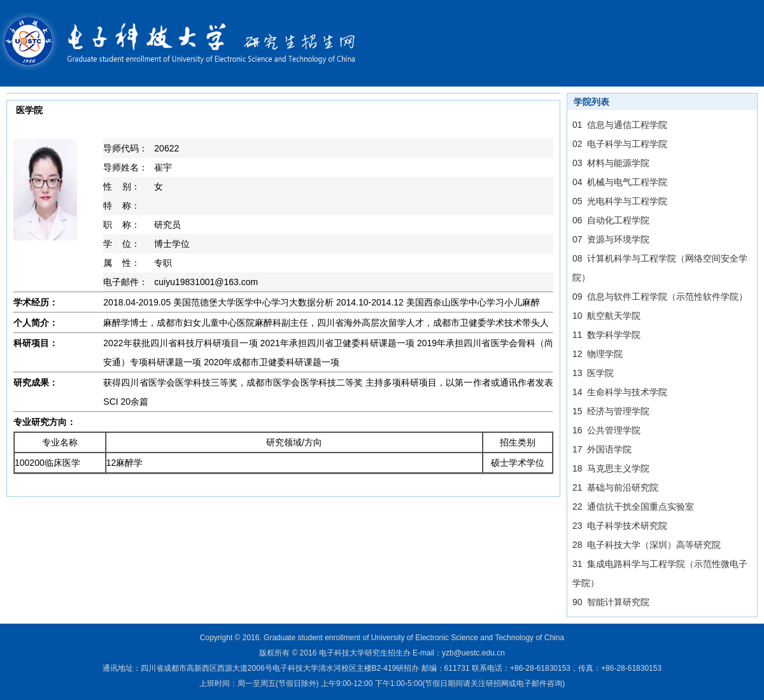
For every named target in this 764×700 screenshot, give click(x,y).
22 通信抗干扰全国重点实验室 (633, 507)
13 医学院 (593, 373)
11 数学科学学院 (606, 335)
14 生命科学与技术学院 (620, 392)
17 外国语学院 (602, 449)
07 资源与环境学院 (611, 239)
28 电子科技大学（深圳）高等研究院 (647, 545)
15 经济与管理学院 (611, 411)
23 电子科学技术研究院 (620, 526)
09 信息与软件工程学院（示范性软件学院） (660, 297)
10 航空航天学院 (606, 316)
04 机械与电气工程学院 (620, 182)
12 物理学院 (598, 354)
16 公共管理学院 (606, 430)
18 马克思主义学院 (611, 468)
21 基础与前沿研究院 (615, 487)
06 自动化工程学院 (611, 220)
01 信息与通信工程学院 (620, 125)
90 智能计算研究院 (611, 602)
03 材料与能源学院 (611, 163)
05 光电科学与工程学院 (620, 201)
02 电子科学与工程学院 (620, 144)
